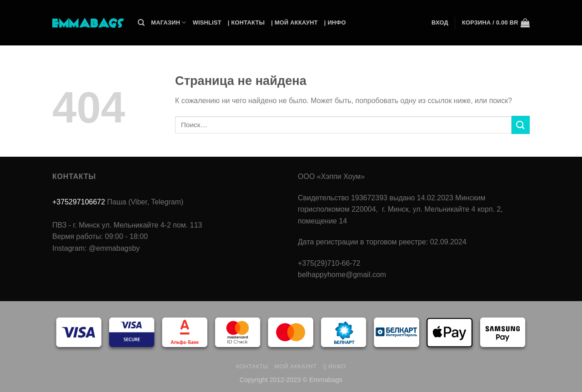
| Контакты (246, 22)
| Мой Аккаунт (294, 22)
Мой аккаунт (296, 367)
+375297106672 (79, 202)
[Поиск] (141, 23)
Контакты (252, 367)
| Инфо (335, 22)
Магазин (168, 22)
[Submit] (521, 125)
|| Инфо (334, 367)
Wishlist (207, 22)
